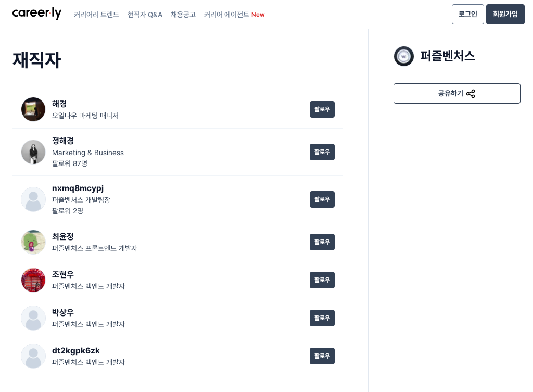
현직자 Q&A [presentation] (145, 15)
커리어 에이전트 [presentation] (234, 15)
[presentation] (37, 15)
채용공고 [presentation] (183, 15)
